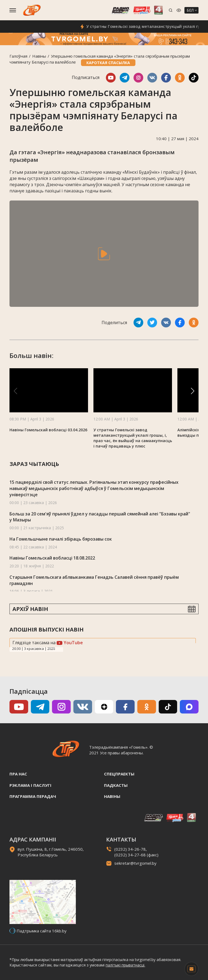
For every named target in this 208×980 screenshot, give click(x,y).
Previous (50, 649)
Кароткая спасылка (108, 63)
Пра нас (18, 774)
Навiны (39, 56)
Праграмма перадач (33, 796)
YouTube (70, 643)
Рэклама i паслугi (30, 785)
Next (54, 649)
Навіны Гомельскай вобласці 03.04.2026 (48, 430)
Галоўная (18, 56)
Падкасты (116, 785)
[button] (193, 391)
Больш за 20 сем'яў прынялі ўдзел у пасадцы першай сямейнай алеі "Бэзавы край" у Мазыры (100, 517)
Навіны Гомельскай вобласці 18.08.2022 (52, 558)
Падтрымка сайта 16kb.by (42, 931)
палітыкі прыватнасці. (125, 965)
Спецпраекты (119, 774)
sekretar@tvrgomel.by (135, 863)
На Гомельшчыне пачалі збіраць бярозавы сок (61, 539)
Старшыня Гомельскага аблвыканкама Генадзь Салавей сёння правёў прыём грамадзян (94, 580)
